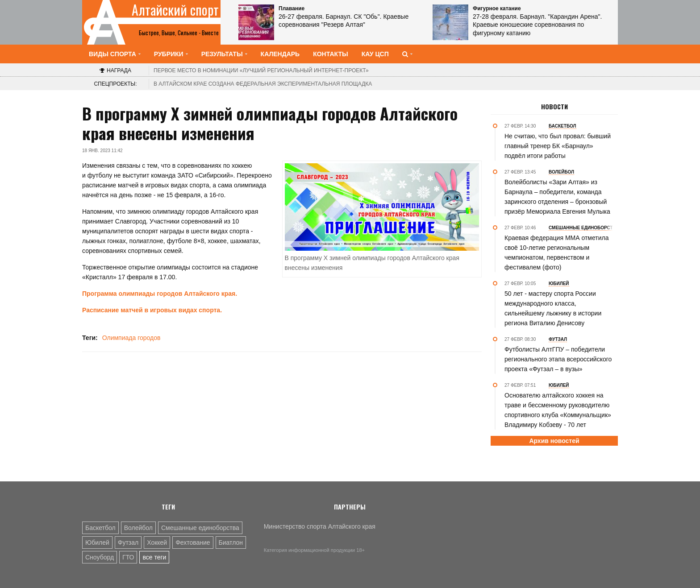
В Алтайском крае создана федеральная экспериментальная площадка (263, 84)
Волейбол (138, 528)
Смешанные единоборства (200, 528)
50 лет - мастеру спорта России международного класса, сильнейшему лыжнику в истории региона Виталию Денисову (553, 308)
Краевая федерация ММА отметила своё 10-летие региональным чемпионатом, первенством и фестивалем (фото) (556, 253)
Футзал (128, 542)
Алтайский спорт (175, 10)
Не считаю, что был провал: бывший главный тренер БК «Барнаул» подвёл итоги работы (558, 146)
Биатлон (231, 542)
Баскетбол (100, 528)
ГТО (128, 557)
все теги (154, 557)
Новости (554, 107)
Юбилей (97, 542)
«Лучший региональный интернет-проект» (261, 70)
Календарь (280, 54)
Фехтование (193, 542)
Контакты (330, 54)
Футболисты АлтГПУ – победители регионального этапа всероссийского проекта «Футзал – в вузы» (558, 359)
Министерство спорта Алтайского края (320, 526)
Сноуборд (100, 557)
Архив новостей (554, 441)
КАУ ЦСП (375, 54)
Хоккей (157, 542)
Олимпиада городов (131, 338)
